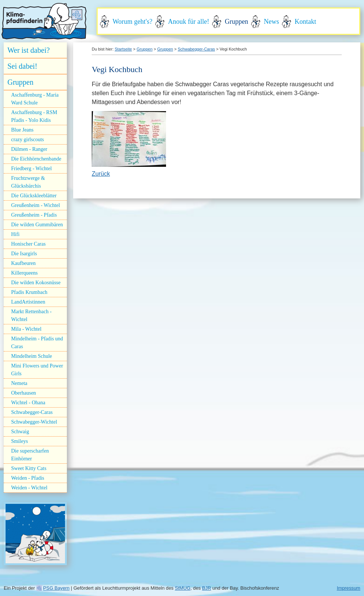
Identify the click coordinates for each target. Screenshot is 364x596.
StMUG (183, 588)
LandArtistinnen (28, 302)
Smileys (19, 441)
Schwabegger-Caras (32, 412)
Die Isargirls (24, 254)
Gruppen (236, 22)
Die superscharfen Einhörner (30, 455)
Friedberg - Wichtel (31, 169)
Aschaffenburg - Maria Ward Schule (35, 99)
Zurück (101, 174)
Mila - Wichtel (26, 329)
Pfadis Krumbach (29, 292)
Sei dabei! (22, 66)
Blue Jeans (22, 130)
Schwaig (20, 432)
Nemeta (19, 383)
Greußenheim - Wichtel (35, 205)
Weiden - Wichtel (29, 488)
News (271, 22)
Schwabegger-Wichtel (34, 422)
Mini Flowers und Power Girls (37, 370)
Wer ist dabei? (29, 50)
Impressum (349, 588)
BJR (207, 588)
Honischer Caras (28, 244)
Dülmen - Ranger (29, 149)
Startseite (123, 49)
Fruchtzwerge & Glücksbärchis (28, 182)
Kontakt (305, 22)
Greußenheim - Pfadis (34, 215)
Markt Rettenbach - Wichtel (31, 315)
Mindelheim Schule (32, 356)
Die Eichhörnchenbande (36, 159)
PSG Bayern (56, 588)
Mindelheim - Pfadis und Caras (37, 343)
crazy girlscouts (27, 140)
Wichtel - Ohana (28, 403)
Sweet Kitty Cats (29, 468)
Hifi (15, 234)
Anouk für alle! (188, 22)
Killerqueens (25, 273)
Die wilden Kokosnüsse (36, 283)
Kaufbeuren (23, 263)
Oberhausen (24, 393)
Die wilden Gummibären (37, 225)
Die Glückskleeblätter (34, 196)
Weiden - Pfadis (28, 478)
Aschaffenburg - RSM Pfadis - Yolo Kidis (34, 116)
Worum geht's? (132, 22)
